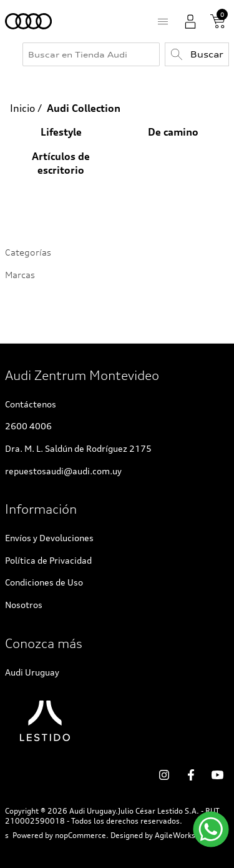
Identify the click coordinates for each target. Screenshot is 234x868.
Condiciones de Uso (44, 582)
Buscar (207, 54)
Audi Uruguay (32, 672)
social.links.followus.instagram (164, 775)
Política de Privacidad (48, 560)
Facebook (191, 775)
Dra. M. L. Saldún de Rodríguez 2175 (78, 448)
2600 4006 (28, 426)
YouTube (218, 775)
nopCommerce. (82, 836)
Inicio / (26, 108)
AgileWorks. (176, 836)
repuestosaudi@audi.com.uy (63, 471)
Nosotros (24, 605)
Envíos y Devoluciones (49, 538)
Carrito (218, 21)
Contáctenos (31, 404)
